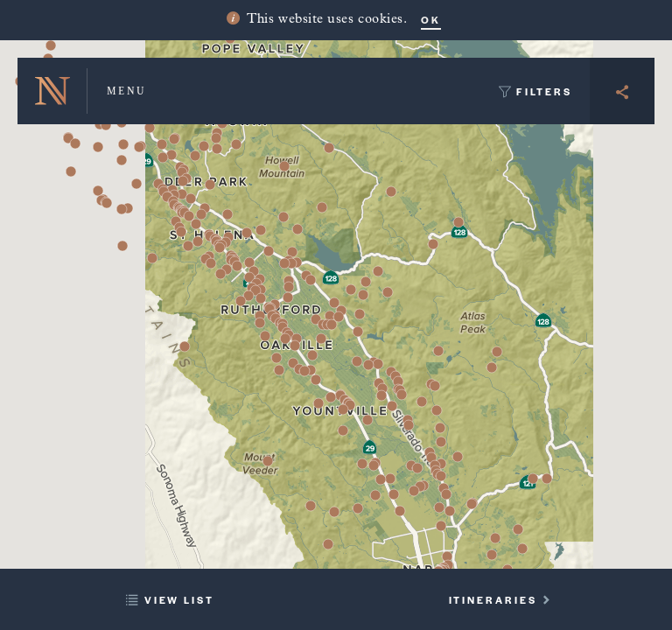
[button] (204, 146)
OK (431, 19)
